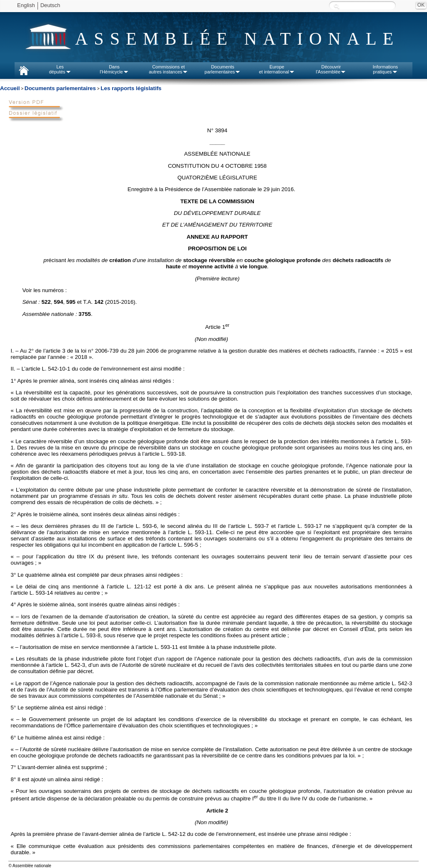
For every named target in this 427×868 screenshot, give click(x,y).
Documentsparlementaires (223, 69)
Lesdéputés (60, 69)
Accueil (10, 88)
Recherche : (337, 6)
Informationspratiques (386, 69)
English (26, 5)
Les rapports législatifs (131, 88)
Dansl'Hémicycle (114, 69)
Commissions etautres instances (168, 69)
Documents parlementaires (60, 88)
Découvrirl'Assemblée (331, 69)
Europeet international (277, 69)
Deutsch (50, 5)
